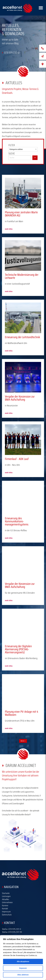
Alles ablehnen (23, 975)
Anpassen (23, 968)
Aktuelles (6, 899)
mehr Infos (9, 229)
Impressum (6, 912)
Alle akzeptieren (23, 962)
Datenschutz (7, 915)
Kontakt (5, 909)
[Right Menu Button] (41, 8)
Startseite (6, 893)
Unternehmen (7, 902)
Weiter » (23, 741)
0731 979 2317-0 (15, 929)
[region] (23, 958)
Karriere (5, 905)
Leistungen (6, 896)
